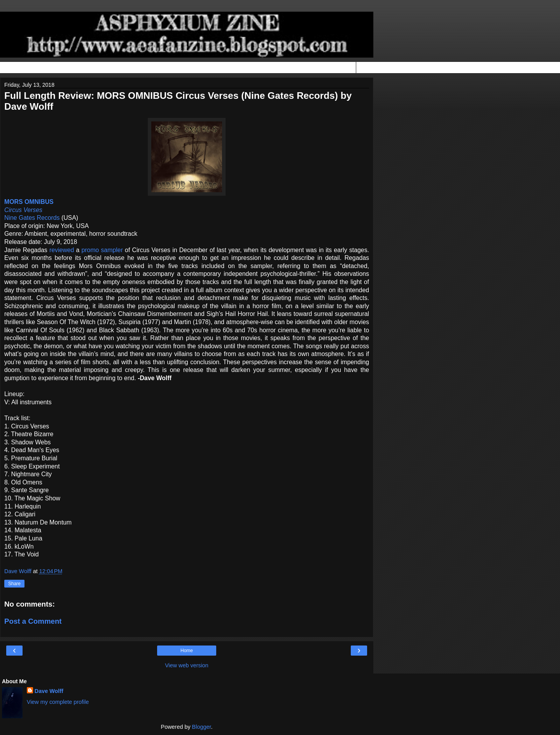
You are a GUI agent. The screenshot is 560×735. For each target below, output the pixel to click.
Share (14, 584)
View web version (187, 665)
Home (187, 651)
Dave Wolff (49, 691)
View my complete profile (58, 702)
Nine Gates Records (32, 218)
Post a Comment (33, 621)
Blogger (202, 727)
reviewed (62, 250)
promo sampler (102, 250)
